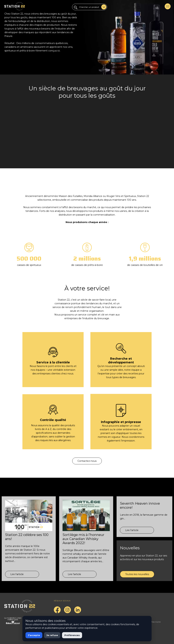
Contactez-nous (87, 461)
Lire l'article (17, 574)
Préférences (72, 635)
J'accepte (34, 635)
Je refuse (52, 635)
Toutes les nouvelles (137, 574)
